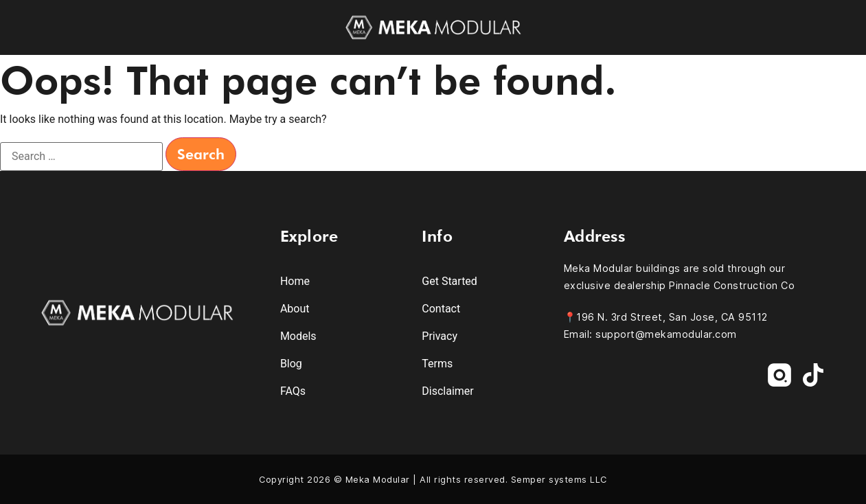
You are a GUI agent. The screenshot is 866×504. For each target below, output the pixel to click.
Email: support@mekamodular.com (650, 334)
